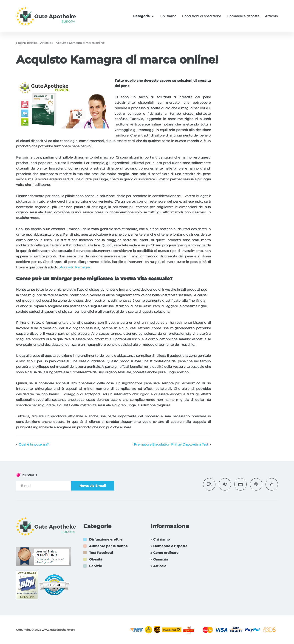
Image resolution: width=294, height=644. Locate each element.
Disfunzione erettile (106, 539)
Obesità (96, 559)
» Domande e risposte (169, 546)
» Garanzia (159, 559)
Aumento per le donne (108, 546)
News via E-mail (93, 486)
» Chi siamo (160, 539)
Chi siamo (168, 16)
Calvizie (96, 566)
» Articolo (158, 566)
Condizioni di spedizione (202, 16)
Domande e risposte (243, 16)
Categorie (144, 16)
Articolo (271, 16)
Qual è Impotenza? (34, 444)
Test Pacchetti (101, 553)
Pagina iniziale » (27, 43)
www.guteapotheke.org (58, 630)
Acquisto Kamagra (75, 267)
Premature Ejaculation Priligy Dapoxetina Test (171, 444)
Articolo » (47, 43)
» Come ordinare (164, 553)
